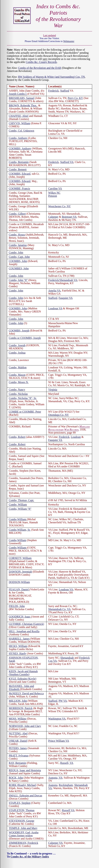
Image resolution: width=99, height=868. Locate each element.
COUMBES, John (19, 268)
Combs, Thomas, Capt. (21, 500)
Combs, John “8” (18, 280)
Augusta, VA (55, 778)
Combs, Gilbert (17, 214)
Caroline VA (55, 188)
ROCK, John (16, 778)
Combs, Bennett (18, 169)
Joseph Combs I (18, 94)
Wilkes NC (54, 193)
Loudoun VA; (66, 589)
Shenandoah (67, 658)
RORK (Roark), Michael (22, 785)
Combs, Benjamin (19, 162)
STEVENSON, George (22, 821)
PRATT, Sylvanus (19, 756)
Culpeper (53, 217)
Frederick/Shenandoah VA (63, 280)
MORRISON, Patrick (21, 708)
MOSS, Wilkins (17, 719)
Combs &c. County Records (41, 62)
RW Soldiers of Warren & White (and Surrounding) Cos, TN (51, 77)
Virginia (53, 390)
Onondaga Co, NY (59, 415)
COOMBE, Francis (19, 188)
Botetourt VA (69, 217)
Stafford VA (67, 162)
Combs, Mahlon (18, 367)
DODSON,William (19, 582)
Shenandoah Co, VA (59, 609)
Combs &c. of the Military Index (30, 857)
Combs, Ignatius (18, 245)
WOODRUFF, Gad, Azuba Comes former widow (24, 834)
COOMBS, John (18, 261)
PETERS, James (18, 748)
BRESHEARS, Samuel (22, 98)
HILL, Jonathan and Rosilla (24, 631)
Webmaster (69, 41)
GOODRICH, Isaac (20, 617)
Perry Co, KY (75, 98)
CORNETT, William (20, 558)
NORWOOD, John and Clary (25, 726)
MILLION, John (18, 701)
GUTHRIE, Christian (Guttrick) (26, 624)
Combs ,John (16, 323)
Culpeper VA (55, 843)
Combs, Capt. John (19, 257)
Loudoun (76, 437)
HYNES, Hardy (17, 653)
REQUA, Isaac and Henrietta (25, 770)
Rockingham (66, 785)
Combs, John (16, 252)
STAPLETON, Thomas (22, 810)
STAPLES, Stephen (20, 803)
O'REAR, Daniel (18, 741)
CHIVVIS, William (19, 123)
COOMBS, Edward (20, 174)
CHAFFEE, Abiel (19, 116)
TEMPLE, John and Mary (23, 828)
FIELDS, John (17, 606)
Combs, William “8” (20, 509)
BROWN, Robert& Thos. (23, 105)
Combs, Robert (17, 437)
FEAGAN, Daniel (19, 589)
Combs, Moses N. (19, 382)
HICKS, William (18, 646)
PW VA (63, 701)
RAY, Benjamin (17, 763)
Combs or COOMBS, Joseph (25, 338)
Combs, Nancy (17, 390)
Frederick (53, 91)
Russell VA (68, 810)
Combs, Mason (17, 375)
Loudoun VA (55, 308)
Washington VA (57, 719)
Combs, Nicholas (18, 394)
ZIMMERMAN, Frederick (24, 843)
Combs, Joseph (17, 345)
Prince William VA (59, 741)
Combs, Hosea (17, 235)
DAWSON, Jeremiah (20, 572)
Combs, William (18, 505)
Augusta (53, 785)
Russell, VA (67, 763)
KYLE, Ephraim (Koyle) (23, 679)
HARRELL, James (19, 639)
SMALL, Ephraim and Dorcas (25, 796)
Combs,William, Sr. (20, 530)
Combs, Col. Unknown (22, 131)
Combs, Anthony (18, 138)
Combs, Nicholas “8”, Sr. (23, 398)
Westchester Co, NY (59, 206)
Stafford (65, 91)
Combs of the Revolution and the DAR (40, 68)
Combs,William (18, 519)
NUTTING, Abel (18, 733)
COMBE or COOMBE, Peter (25, 412)
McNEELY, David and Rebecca (26, 693)
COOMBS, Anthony (20, 148)
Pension (53, 196)
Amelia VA (54, 291)
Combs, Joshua (17, 353)
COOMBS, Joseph (19, 331)
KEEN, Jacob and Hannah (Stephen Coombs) (23, 673)
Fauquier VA (66, 298)
